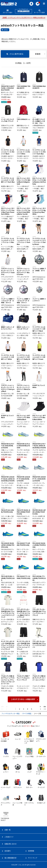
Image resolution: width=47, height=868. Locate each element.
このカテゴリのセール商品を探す (23, 699)
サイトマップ (33, 858)
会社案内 (8, 851)
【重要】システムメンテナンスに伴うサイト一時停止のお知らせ (24, 18)
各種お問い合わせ (11, 844)
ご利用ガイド (9, 837)
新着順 (38, 54)
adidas (6, 30)
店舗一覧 (8, 830)
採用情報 (31, 851)
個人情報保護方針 (11, 858)
